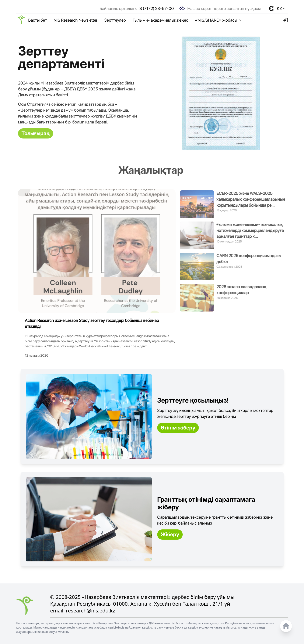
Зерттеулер (115, 20)
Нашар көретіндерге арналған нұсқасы (224, 8)
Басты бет (38, 20)
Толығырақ (36, 133)
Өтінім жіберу (178, 428)
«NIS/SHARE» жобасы (219, 20)
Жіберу (170, 534)
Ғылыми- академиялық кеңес (160, 20)
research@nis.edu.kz (90, 610)
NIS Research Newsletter (76, 20)
